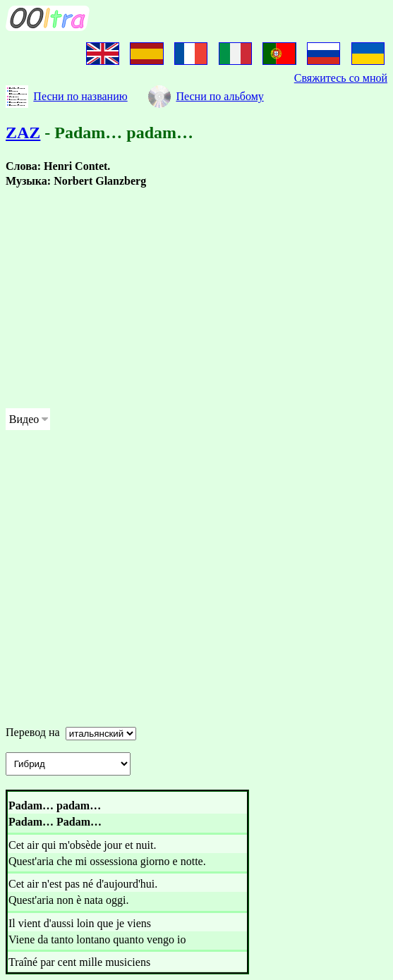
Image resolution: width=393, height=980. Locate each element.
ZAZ (23, 133)
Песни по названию (80, 96)
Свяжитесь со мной (341, 78)
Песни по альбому (219, 96)
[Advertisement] (196, 298)
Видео (24, 419)
